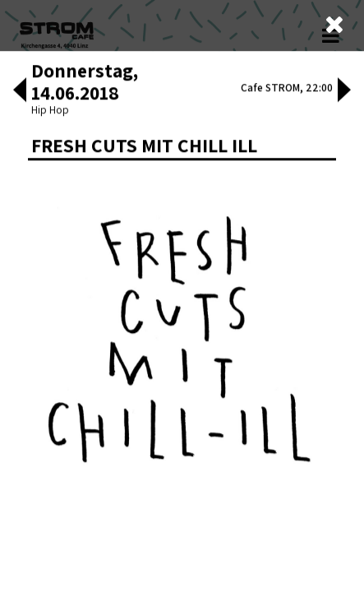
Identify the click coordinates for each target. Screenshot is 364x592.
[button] (20, 322)
